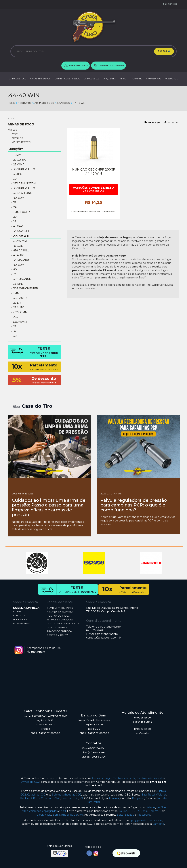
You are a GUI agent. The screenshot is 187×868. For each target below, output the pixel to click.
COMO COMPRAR (57, 627)
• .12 (14, 274)
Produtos (23, 103)
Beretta (153, 811)
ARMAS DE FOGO (18, 79)
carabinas (35, 811)
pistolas (150, 807)
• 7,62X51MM (19, 241)
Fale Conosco (170, 4)
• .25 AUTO (18, 307)
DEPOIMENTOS (22, 623)
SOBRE (17, 612)
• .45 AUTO (18, 255)
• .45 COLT (18, 246)
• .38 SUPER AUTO (23, 188)
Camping (158, 824)
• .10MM (16, 155)
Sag (144, 795)
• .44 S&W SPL (21, 231)
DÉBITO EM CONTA (58, 635)
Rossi (151, 795)
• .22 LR (16, 303)
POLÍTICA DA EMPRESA (60, 612)
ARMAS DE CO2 (92, 79)
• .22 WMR (18, 165)
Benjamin (138, 798)
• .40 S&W (18, 198)
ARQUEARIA (110, 79)
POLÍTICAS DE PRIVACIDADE (63, 623)
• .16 (14, 221)
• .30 (14, 179)
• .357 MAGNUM (21, 279)
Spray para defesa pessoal (146, 820)
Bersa (56, 815)
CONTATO (19, 616)
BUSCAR (164, 51)
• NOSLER (17, 138)
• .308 (15, 336)
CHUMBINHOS (154, 79)
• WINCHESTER (21, 142)
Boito (120, 815)
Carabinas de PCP (124, 778)
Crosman (47, 798)
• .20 (14, 217)
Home (11, 103)
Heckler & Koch (30, 798)
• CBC (14, 134)
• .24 (14, 207)
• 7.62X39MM (19, 312)
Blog (16, 407)
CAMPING (137, 79)
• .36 (14, 202)
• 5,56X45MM (19, 322)
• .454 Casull (20, 251)
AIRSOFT (124, 79)
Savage (129, 815)
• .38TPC (17, 174)
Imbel (65, 815)
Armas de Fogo (102, 778)
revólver (162, 807)
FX (81, 798)
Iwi (81, 815)
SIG (76, 798)
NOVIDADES (20, 619)
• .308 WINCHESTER (25, 288)
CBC (131, 811)
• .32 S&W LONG (22, 193)
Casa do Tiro (37, 406)
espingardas (50, 811)
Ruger (74, 815)
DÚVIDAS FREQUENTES (60, 608)
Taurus (123, 811)
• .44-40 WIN (20, 236)
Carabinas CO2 (36, 795)
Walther (161, 795)
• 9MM (15, 293)
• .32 (14, 331)
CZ (137, 811)
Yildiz (48, 815)
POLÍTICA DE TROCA (58, 616)
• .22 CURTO (19, 160)
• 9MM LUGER (21, 212)
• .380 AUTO (19, 298)
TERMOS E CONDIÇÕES (60, 620)
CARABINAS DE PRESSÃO (67, 79)
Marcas (12, 130)
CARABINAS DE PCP (40, 79)
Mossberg (144, 815)
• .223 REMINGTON (24, 183)
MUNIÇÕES (62, 103)
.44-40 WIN (78, 103)
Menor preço (171, 122)
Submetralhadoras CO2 (67, 795)
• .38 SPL (17, 284)
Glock (40, 815)
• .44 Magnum (21, 260)
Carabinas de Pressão (150, 778)
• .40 (14, 269)
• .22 (14, 326)
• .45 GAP (17, 226)
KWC (57, 798)
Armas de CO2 (30, 782)
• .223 (15, 317)
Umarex (114, 798)
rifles (25, 811)
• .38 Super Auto (23, 169)
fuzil (63, 811)
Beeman (67, 798)
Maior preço (152, 122)
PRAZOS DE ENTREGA (59, 631)
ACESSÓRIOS (171, 79)
